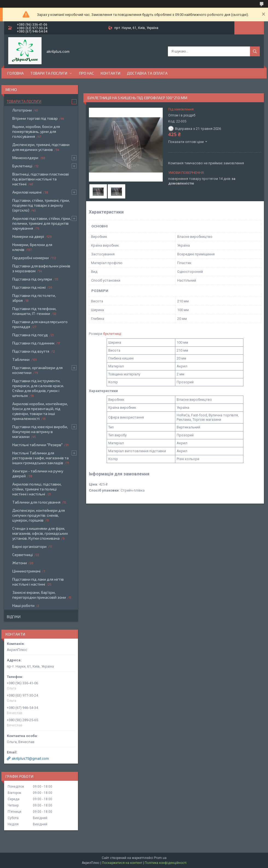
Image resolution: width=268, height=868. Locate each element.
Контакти (110, 73)
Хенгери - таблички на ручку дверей (38, 473)
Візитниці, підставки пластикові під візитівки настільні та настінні (41, 179)
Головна (16, 73)
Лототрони (22, 110)
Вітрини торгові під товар (35, 118)
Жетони (20, 563)
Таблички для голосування (36, 502)
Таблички (21, 359)
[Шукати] (255, 51)
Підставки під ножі (29, 287)
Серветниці (23, 555)
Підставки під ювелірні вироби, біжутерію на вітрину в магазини (40, 432)
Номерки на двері (28, 236)
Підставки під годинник (33, 343)
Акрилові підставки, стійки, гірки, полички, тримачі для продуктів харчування (42, 223)
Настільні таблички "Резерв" (37, 445)
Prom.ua (160, 858)
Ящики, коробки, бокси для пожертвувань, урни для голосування (36, 131)
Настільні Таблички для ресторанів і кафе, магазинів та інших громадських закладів (40, 458)
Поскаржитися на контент (122, 863)
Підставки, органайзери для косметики (37, 370)
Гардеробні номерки (30, 258)
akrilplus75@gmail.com (30, 759)
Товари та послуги (49, 73)
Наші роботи (23, 605)
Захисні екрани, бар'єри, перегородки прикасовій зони (39, 595)
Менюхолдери (25, 158)
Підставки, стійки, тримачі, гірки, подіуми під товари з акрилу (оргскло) (41, 205)
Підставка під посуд (30, 335)
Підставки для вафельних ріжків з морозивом (41, 268)
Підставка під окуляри (32, 279)
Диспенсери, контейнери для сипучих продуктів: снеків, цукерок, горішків (39, 515)
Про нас (87, 73)
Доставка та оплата (147, 73)
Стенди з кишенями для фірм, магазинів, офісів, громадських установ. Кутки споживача (40, 533)
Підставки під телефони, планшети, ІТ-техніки (34, 311)
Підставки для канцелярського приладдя (40, 324)
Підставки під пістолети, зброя (34, 298)
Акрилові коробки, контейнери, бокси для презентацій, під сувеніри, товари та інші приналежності (40, 411)
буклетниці (112, 334)
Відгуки (14, 617)
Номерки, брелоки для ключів (32, 247)
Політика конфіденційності (166, 863)
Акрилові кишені (27, 192)
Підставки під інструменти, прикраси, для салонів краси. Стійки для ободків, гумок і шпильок (38, 388)
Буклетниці (22, 166)
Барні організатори (29, 546)
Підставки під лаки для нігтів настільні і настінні (38, 582)
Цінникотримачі (26, 571)
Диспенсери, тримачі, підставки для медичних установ (41, 147)
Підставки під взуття (31, 351)
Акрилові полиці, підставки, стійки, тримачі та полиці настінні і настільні (37, 489)
